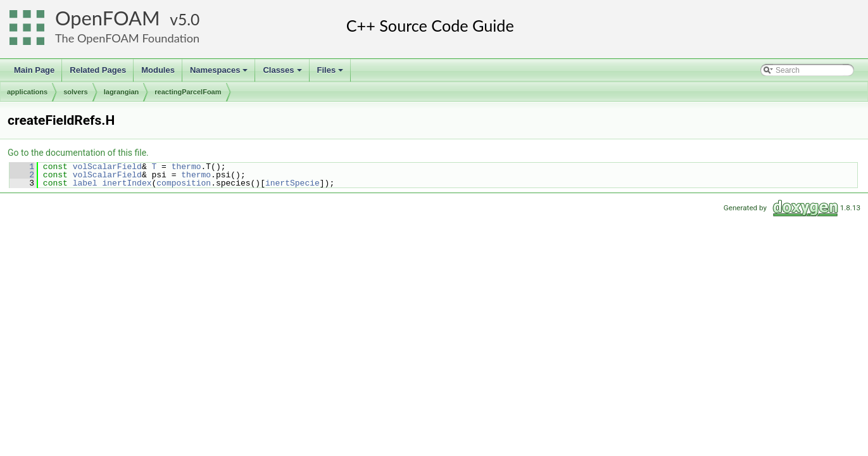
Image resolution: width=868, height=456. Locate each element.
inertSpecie (292, 183)
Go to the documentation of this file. (78, 153)
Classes (283, 73)
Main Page (34, 70)
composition (184, 183)
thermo (186, 167)
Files (331, 73)
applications (27, 92)
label (85, 183)
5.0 (189, 19)
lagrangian (122, 92)
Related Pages (98, 70)
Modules (158, 70)
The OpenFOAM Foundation (127, 38)
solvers (76, 92)
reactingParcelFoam (188, 92)
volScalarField (107, 167)
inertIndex (127, 183)
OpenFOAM (108, 18)
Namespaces (220, 73)
